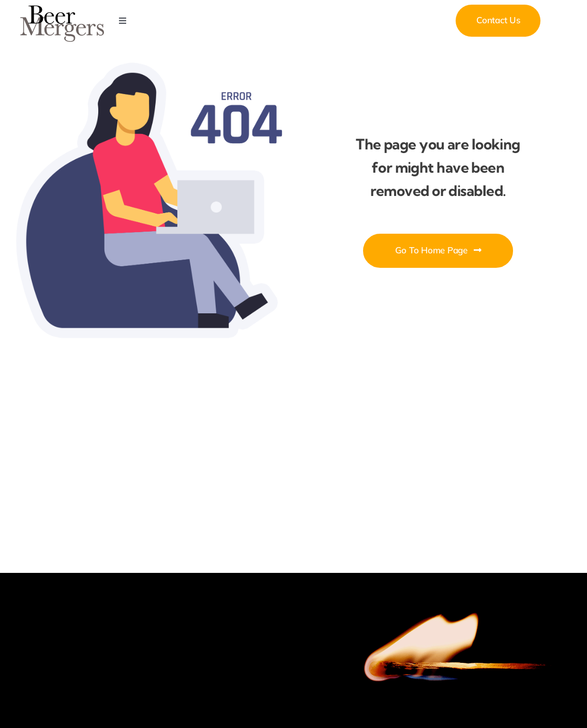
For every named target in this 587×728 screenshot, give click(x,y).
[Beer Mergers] (62, 8)
